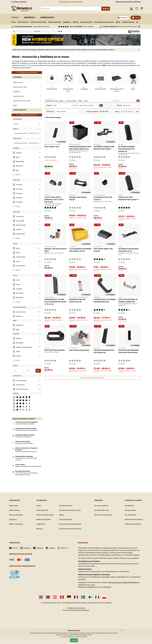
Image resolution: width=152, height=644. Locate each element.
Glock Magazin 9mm (52, 147)
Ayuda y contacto (19, 2)
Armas (13, 22)
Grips (46, 372)
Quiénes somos (130, 510)
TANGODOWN (97, 297)
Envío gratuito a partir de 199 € (71, 2)
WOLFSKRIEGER (73, 348)
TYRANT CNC (73, 195)
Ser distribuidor (130, 515)
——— (137, 22)
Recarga (76, 22)
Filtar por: (49, 105)
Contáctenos (130, 506)
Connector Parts (122, 322)
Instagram (26, 548)
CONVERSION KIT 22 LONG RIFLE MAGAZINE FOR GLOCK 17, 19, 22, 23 (55, 302)
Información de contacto (134, 519)
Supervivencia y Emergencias (70, 524)
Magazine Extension (74, 169)
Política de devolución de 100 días (128, 2)
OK (38, 371)
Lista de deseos (137, 9)
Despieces (29, 17)
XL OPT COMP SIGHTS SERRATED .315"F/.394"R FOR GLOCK (54, 200)
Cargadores (67, 22)
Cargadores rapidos (74, 372)
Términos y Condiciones (103, 515)
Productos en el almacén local (70, 529)
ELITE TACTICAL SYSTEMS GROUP (78, 297)
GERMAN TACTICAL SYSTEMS (53, 144)
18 (137, 112)
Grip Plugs (96, 271)
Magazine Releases (98, 322)
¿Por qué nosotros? (101, 506)
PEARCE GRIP (97, 247)
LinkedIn (50, 548)
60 (107, 111)
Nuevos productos (16, 515)
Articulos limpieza (128, 22)
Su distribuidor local (102, 510)
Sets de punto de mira (49, 220)
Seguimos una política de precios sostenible (28, 466)
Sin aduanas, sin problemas (23, 437)
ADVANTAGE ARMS (50, 297)
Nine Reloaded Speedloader (79, 350)
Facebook (38, 548)
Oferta (137, 17)
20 (100, 111)
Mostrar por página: (92, 112)
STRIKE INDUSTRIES (75, 144)
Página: (117, 112)
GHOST (120, 247)
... (134, 112)
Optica (118, 22)
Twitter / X (63, 548)
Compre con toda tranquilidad (24, 443)
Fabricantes (47, 17)
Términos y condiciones (67, 637)
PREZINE (47, 348)
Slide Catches (97, 169)
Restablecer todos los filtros (27, 73)
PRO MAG (121, 144)
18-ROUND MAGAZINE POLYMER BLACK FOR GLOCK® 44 (126, 149)
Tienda (15, 17)
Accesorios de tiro (86, 22)
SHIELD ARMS (122, 348)
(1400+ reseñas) (82, 27)
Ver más (18, 175)
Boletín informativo (16, 524)
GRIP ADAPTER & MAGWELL (55, 350)
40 (104, 111)
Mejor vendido (14, 510)
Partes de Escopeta (55, 22)
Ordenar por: (51, 112)
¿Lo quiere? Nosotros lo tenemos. (25, 424)
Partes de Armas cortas (38, 22)
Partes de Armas (23, 22)
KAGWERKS (97, 144)
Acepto (74, 640)
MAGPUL (121, 195)
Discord (14, 548)
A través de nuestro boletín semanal (26, 452)
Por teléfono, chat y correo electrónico (26, 430)
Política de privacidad (133, 524)
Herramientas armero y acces (104, 22)
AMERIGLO (47, 195)
